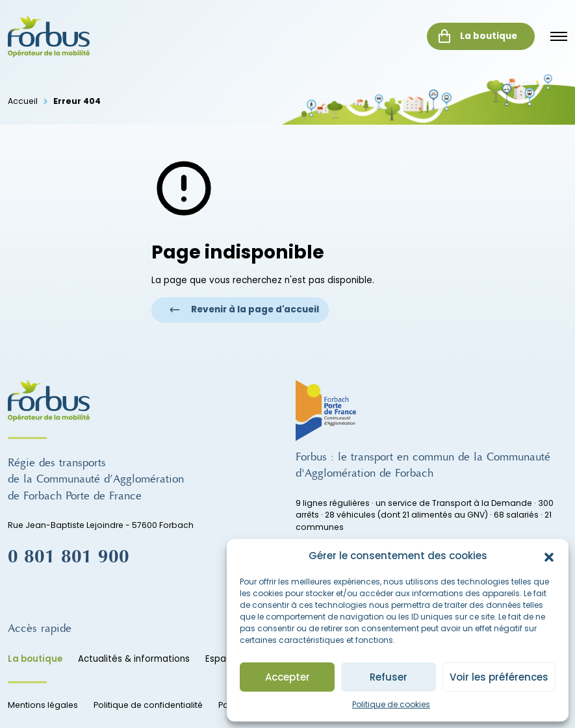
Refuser (389, 677)
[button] (549, 556)
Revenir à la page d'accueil (244, 309)
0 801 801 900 (69, 557)
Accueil (23, 101)
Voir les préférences (499, 677)
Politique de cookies (391, 704)
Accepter (287, 677)
